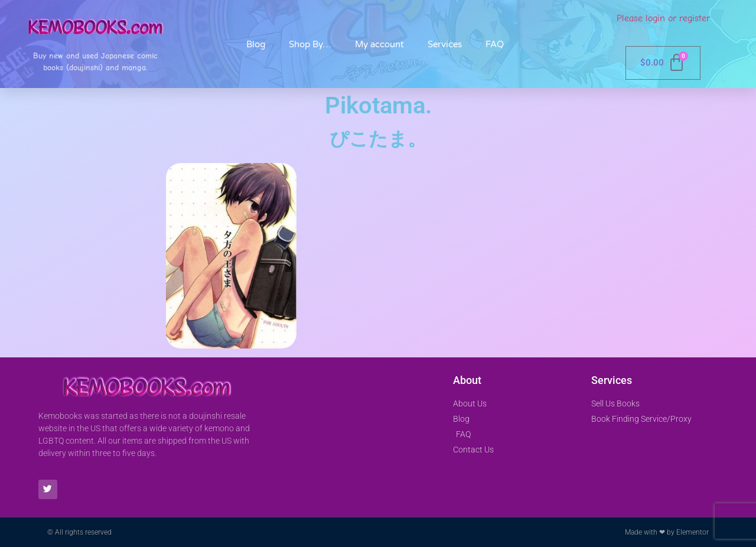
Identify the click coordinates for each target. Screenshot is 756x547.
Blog (256, 44)
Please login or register (663, 18)
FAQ (495, 44)
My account (379, 44)
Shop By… (310, 44)
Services (445, 44)
